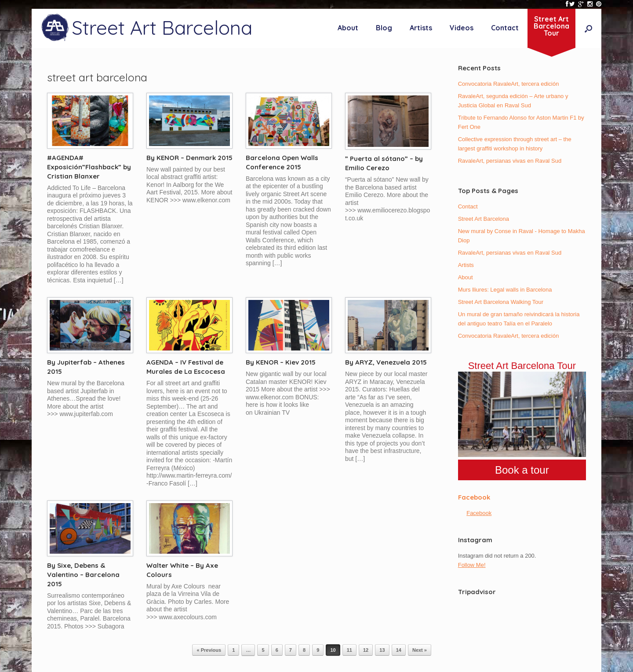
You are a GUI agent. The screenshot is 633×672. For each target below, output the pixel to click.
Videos (462, 28)
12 (366, 650)
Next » (420, 650)
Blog (384, 28)
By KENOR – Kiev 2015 (281, 362)
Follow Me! (472, 565)
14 (399, 650)
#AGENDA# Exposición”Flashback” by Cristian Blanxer (89, 167)
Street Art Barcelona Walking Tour (501, 302)
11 (349, 650)
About (348, 28)
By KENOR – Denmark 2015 (189, 158)
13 (382, 650)
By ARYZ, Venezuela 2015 (386, 362)
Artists (421, 28)
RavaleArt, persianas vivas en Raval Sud (510, 161)
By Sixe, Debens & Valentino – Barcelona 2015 (83, 575)
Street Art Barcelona (484, 219)
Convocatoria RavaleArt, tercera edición (509, 84)
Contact (505, 28)
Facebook (474, 497)
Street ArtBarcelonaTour (551, 26)
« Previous (209, 650)
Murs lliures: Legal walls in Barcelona (505, 290)
